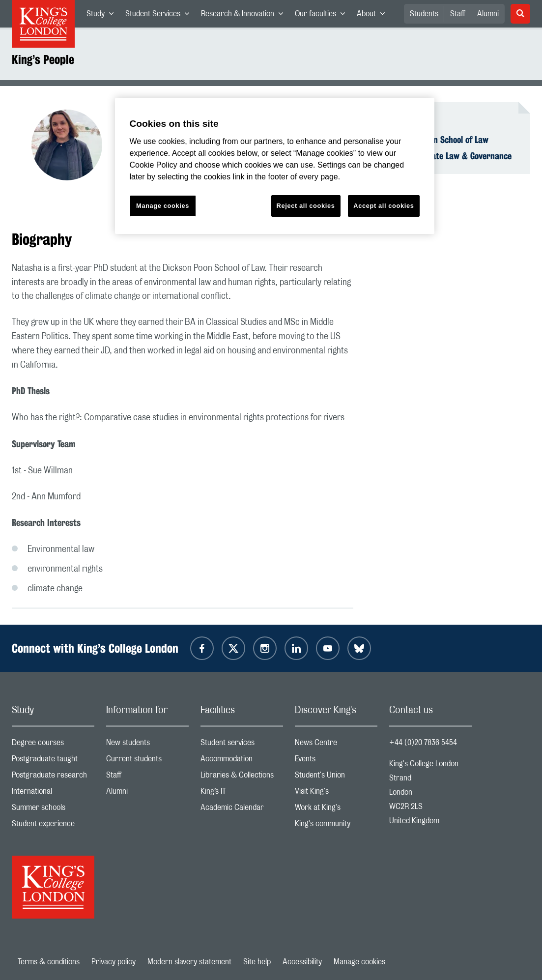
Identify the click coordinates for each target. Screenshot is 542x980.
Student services (242, 745)
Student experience (53, 826)
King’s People (43, 59)
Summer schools (53, 810)
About (374, 16)
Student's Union (336, 777)
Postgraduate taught (53, 761)
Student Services (160, 16)
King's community (336, 826)
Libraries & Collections (242, 777)
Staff (458, 14)
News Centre (336, 745)
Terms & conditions (49, 962)
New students (147, 745)
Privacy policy (114, 962)
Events (336, 761)
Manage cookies (359, 962)
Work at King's (336, 810)
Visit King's (336, 793)
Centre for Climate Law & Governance (444, 156)
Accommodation (242, 761)
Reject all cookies (306, 206)
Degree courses (53, 745)
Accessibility (302, 962)
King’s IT (242, 793)
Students (424, 14)
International (53, 793)
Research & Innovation (245, 16)
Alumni (488, 14)
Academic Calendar (242, 810)
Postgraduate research (53, 777)
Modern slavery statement (189, 962)
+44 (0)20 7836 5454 (423, 743)
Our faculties (323, 16)
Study (103, 16)
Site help (257, 962)
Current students (147, 761)
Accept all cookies (384, 206)
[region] (275, 166)
